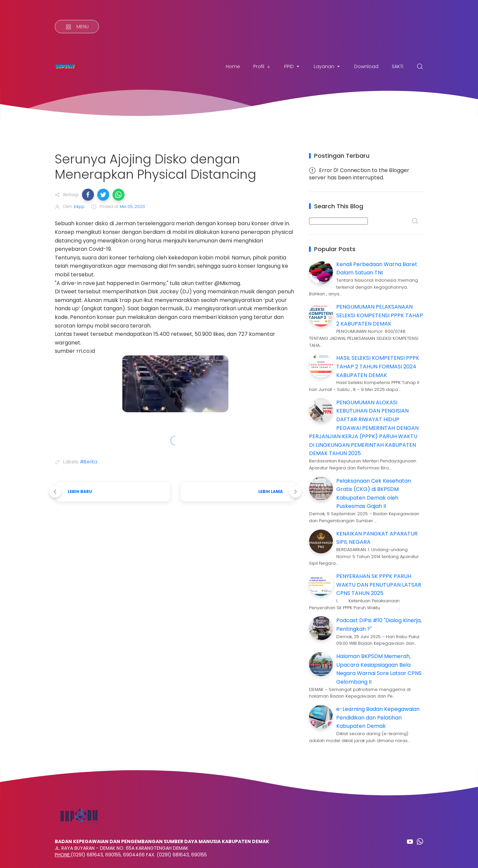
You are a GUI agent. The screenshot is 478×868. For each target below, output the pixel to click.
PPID (292, 66)
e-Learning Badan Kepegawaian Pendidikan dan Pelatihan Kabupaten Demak (378, 718)
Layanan (327, 66)
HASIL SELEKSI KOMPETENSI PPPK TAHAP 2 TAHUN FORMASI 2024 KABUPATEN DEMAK (378, 366)
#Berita (89, 462)
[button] (88, 195)
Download (366, 66)
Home (233, 66)
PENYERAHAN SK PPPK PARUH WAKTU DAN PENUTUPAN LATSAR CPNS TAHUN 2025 (379, 585)
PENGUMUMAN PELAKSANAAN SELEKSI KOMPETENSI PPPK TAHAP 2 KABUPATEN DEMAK (380, 315)
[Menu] (77, 27)
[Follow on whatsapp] (420, 841)
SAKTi (398, 66)
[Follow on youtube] (410, 841)
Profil (262, 66)
